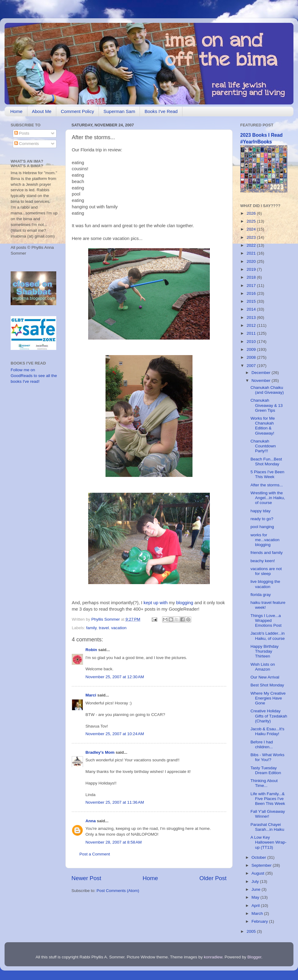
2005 (252, 931)
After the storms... (267, 485)
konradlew (213, 957)
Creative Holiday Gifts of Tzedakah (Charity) (269, 716)
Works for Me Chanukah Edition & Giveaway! (263, 426)
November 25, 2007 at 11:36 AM (115, 802)
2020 (252, 261)
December (262, 373)
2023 (252, 237)
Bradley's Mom (100, 752)
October (259, 857)
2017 (252, 286)
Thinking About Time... (264, 783)
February (260, 921)
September (262, 865)
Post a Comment (95, 854)
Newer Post (86, 878)
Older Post (213, 878)
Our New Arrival (265, 677)
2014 (252, 309)
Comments (27, 144)
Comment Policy (77, 111)
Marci (91, 695)
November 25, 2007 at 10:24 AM (115, 734)
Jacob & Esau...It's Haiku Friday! (267, 731)
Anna (91, 821)
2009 (252, 349)
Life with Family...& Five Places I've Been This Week (268, 799)
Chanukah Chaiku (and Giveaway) (267, 390)
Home (16, 111)
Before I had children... (262, 744)
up (156, 603)
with (164, 603)
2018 (252, 277)
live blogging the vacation (265, 584)
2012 (252, 325)
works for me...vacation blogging (265, 540)
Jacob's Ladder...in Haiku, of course (268, 636)
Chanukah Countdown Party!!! (263, 446)
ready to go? (262, 519)
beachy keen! (263, 561)
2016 (252, 293)
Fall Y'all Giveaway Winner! (268, 814)
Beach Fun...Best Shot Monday (266, 462)
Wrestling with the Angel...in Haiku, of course (268, 498)
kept (148, 603)
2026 (252, 213)
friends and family (267, 553)
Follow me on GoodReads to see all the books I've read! (34, 376)
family (91, 628)
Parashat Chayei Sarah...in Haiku (267, 827)
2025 (252, 221)
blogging (185, 603)
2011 (252, 333)
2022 (252, 245)
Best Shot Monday (267, 685)
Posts (22, 133)
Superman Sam (119, 111)
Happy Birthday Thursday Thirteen (265, 651)
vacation (119, 628)
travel (104, 628)
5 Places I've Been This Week (267, 474)
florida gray (261, 595)
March (258, 913)
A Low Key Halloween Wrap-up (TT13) (269, 842)
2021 (252, 253)
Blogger (255, 957)
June (256, 889)
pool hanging (262, 527)
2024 (252, 229)
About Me (42, 111)
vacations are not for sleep (266, 571)
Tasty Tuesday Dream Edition (266, 770)
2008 (252, 357)
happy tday (261, 511)
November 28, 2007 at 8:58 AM (114, 842)
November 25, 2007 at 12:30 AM (115, 677)
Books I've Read (161, 111)
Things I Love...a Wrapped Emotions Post (266, 620)
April (256, 906)
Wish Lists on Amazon (263, 667)
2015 (252, 301)
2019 (252, 269)
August (258, 873)
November (262, 381)
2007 (252, 366)
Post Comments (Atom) (118, 891)
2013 (252, 317)
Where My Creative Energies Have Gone (268, 698)
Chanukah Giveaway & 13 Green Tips (267, 405)
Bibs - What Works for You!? (268, 757)
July (256, 881)
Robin (91, 650)
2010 (252, 342)
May (256, 897)
